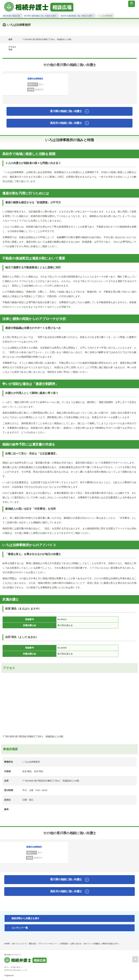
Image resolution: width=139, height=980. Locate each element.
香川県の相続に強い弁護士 (66, 111)
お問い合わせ (76, 944)
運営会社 (32, 944)
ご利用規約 (64, 944)
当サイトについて (19, 944)
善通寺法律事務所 (35, 79)
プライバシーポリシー (48, 944)
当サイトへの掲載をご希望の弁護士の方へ (101, 944)
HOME (7, 944)
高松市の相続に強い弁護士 (66, 123)
